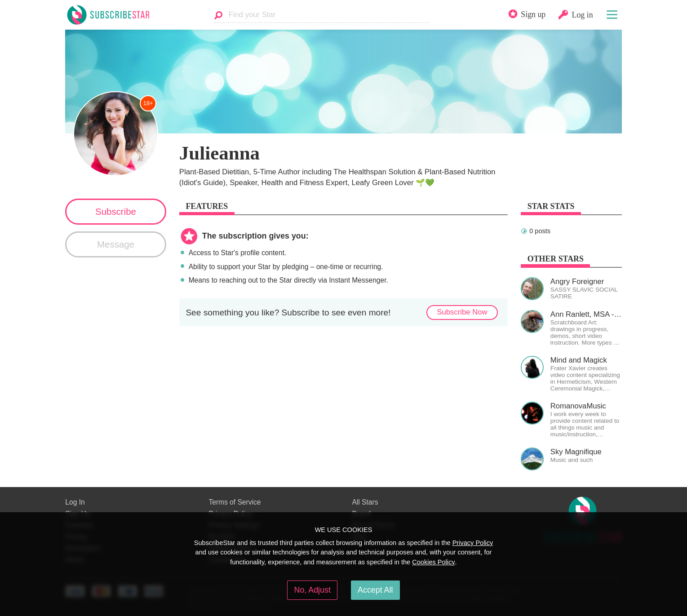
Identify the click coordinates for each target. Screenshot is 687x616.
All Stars (365, 502)
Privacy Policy (473, 543)
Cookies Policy (433, 562)
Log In (75, 502)
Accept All (375, 590)
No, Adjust (312, 590)
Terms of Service (235, 502)
